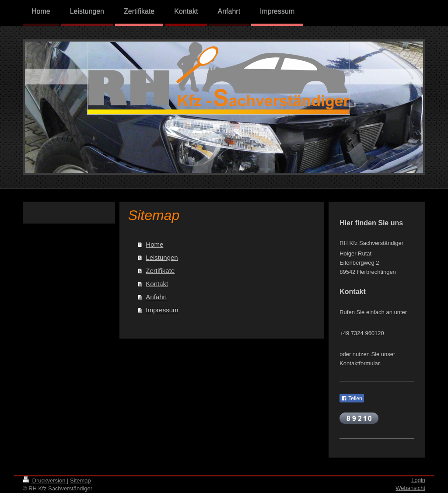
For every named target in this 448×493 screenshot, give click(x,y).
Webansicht (410, 488)
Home (154, 244)
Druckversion (45, 481)
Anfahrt (156, 297)
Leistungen (162, 257)
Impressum (162, 310)
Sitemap (80, 481)
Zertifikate (160, 271)
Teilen (352, 399)
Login (418, 480)
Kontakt (157, 284)
